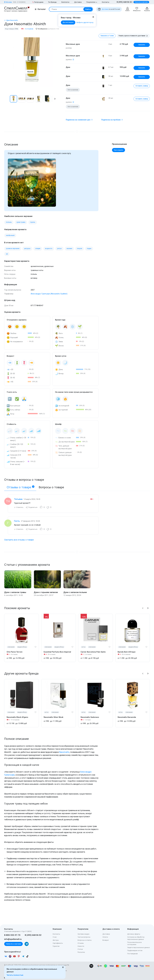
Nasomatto (64, 752)
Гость (17, 521)
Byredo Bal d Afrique (127, 652)
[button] (55, 99)
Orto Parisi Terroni (14, 652)
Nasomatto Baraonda (127, 717)
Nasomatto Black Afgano (17, 717)
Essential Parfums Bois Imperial (57, 652)
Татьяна (18, 499)
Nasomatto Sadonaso (90, 717)
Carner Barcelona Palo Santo (93, 652)
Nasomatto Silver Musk (53, 717)
